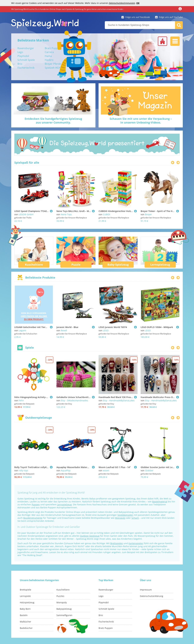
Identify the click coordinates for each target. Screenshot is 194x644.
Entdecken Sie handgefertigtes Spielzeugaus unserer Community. (53, 121)
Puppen (36, 504)
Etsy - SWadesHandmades (74, 400)
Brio (20, 64)
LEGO (106, 330)
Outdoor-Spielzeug (90, 536)
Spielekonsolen (125, 515)
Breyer (148, 214)
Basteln (24, 615)
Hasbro (49, 60)
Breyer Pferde (53, 64)
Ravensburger (26, 48)
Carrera (49, 52)
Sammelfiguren (64, 615)
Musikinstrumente (33, 518)
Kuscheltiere (34, 265)
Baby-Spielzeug (118, 265)
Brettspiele (25, 590)
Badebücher (26, 628)
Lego (20, 52)
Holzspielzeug (27, 602)
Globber (149, 470)
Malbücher (25, 622)
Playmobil (23, 56)
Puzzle (76, 265)
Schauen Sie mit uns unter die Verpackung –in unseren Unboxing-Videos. (141, 121)
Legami (22, 330)
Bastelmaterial (160, 502)
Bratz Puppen (53, 48)
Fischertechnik (26, 68)
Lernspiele (25, 596)
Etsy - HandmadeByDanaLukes (119, 400)
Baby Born (25, 609)
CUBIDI (107, 214)
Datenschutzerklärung (152, 596)
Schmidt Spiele (26, 60)
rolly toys (23, 470)
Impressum (146, 590)
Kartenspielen (136, 543)
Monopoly (120, 518)
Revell (64, 330)
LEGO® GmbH (26, 214)
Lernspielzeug (160, 265)
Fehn (21, 400)
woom (106, 470)
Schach (135, 518)
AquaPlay (66, 470)
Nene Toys (66, 214)
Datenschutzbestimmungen (122, 3)
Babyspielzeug (64, 609)
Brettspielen (117, 543)
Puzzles (60, 596)
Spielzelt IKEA (53, 68)
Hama (48, 56)
